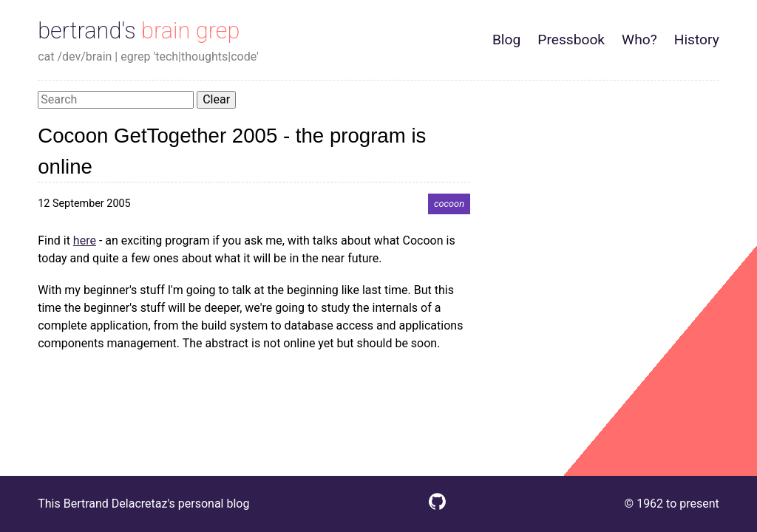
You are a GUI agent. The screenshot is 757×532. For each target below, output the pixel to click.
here (85, 241)
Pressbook (571, 40)
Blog (506, 40)
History (697, 40)
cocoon (449, 204)
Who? (639, 40)
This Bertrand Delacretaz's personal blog (143, 504)
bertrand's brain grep (139, 31)
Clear (216, 99)
